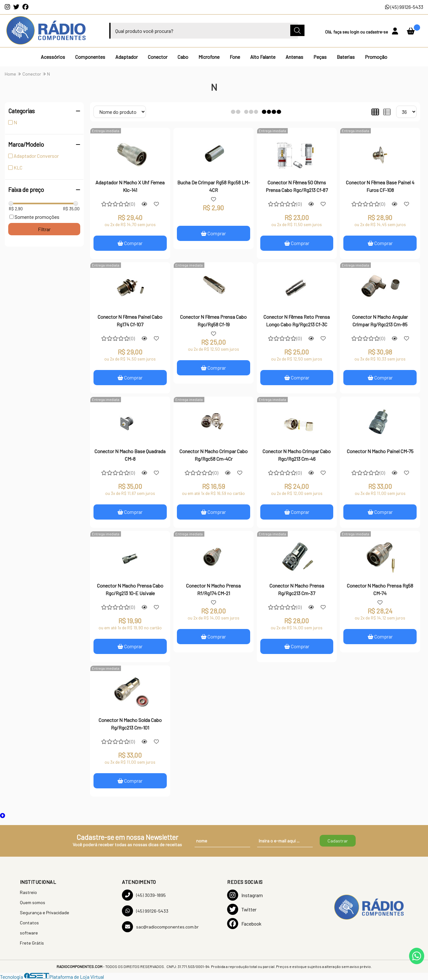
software (29, 933)
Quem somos (33, 902)
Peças (320, 57)
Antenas (294, 57)
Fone (235, 57)
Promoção (376, 57)
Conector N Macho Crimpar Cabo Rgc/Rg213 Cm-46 (297, 455)
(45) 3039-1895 (144, 895)
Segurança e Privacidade (45, 912)
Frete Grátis (32, 943)
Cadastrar (338, 841)
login (355, 32)
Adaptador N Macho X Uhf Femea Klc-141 (130, 186)
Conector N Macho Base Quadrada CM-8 (130, 455)
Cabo (183, 57)
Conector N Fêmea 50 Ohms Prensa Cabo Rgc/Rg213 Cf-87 (297, 186)
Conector (158, 57)
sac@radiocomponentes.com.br (160, 927)
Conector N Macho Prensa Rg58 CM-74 (380, 589)
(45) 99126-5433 (404, 7)
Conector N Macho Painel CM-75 (380, 451)
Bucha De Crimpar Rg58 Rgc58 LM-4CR (214, 186)
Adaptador (127, 57)
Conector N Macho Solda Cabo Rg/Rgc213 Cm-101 (130, 724)
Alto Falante (263, 57)
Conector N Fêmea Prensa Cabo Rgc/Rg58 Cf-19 (213, 321)
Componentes (90, 57)
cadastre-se (377, 32)
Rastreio (28, 892)
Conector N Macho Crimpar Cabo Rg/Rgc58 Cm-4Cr (214, 455)
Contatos (29, 923)
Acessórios (53, 57)
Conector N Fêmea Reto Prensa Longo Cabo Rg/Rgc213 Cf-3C (297, 321)
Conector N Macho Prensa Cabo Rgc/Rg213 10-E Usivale (130, 589)
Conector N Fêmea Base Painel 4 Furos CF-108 (380, 186)
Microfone (209, 57)
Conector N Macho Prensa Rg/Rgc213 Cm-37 (297, 589)
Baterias (346, 57)
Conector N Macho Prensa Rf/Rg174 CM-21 (213, 589)
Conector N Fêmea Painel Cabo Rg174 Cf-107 (130, 321)
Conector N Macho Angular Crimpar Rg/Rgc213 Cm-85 (380, 321)
